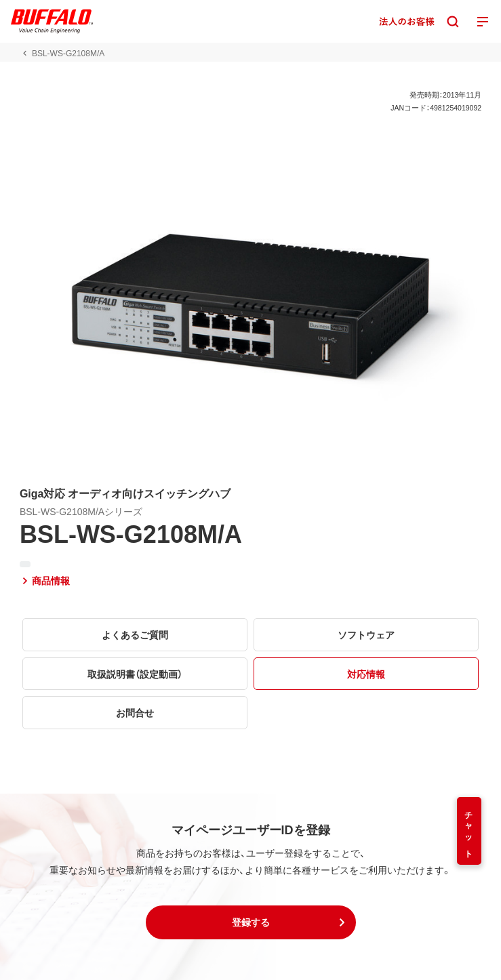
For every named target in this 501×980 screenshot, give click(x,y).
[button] (251, 922)
